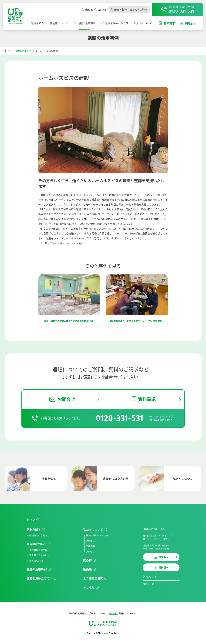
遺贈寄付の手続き (38, 535)
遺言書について (59, 23)
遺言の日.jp (149, 584)
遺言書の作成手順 (38, 550)
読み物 (87, 560)
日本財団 (113, 613)
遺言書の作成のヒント (41, 555)
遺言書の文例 (36, 561)
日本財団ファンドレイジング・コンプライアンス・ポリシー (158, 537)
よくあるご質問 (93, 578)
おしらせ (89, 587)
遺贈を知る (37, 23)
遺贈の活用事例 (87, 23)
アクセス (90, 552)
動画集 (87, 569)
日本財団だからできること (99, 535)
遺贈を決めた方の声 (117, 23)
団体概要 (90, 546)
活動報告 (90, 541)
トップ (8, 51)
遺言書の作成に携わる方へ (161, 547)
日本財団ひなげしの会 (154, 529)
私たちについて (143, 23)
